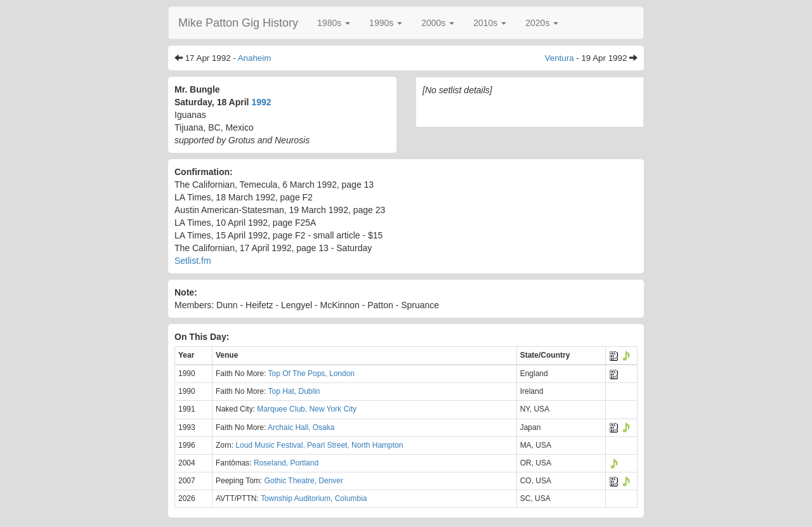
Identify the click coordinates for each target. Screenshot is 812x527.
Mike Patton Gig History (238, 23)
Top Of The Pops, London (311, 374)
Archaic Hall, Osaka (301, 427)
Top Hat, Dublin (294, 391)
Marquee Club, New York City (307, 409)
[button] (334, 23)
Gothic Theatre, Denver (304, 481)
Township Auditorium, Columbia (314, 498)
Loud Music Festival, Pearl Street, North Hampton (319, 445)
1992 (261, 102)
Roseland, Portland (286, 463)
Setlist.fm (193, 261)
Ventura (560, 58)
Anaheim (255, 58)
